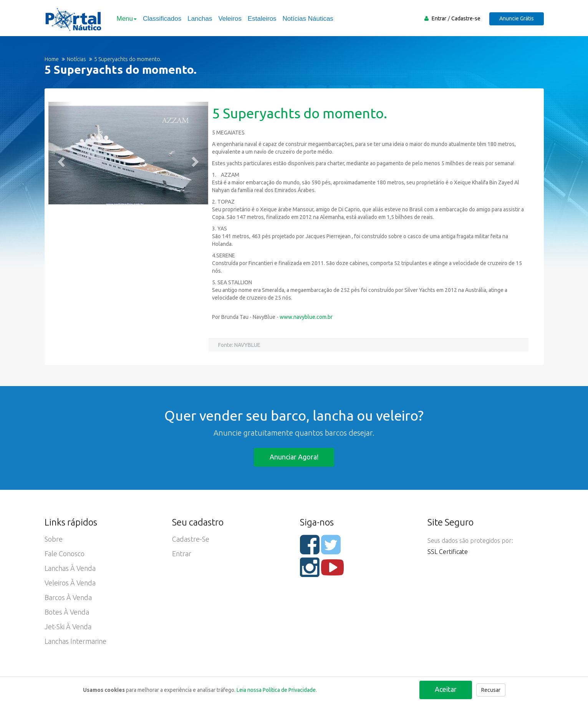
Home (52, 59)
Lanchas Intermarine (75, 641)
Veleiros (230, 19)
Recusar (491, 690)
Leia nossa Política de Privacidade (276, 690)
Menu (127, 19)
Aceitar (446, 689)
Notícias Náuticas (308, 19)
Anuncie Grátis (517, 18)
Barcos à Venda (68, 597)
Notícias (76, 59)
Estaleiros (262, 19)
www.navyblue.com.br (306, 317)
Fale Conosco (65, 554)
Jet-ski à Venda (68, 627)
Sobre (54, 539)
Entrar (439, 18)
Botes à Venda (67, 612)
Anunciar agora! (294, 457)
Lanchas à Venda (70, 568)
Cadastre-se (466, 18)
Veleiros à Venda (70, 583)
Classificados (162, 19)
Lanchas (200, 19)
